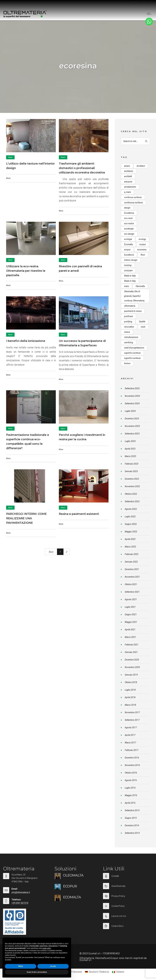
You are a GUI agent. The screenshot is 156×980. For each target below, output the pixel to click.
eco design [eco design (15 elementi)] (129, 234)
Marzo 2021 (130, 637)
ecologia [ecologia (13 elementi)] (128, 239)
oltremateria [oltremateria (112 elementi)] (130, 306)
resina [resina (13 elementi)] (127, 332)
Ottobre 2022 (131, 494)
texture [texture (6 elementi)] (127, 363)
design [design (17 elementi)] (127, 208)
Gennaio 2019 (131, 675)
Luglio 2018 (130, 690)
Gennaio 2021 (131, 652)
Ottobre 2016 (131, 773)
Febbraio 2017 (132, 750)
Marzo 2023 (130, 456)
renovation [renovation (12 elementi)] (129, 327)
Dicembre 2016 (132, 758)
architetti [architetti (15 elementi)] (128, 176)
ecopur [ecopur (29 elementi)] (143, 244)
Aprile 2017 (130, 735)
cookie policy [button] (47, 948)
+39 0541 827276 (20, 903)
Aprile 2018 (130, 697)
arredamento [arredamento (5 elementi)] (130, 187)
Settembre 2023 (132, 434)
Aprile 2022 (130, 539)
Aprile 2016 (130, 803)
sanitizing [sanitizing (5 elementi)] (129, 342)
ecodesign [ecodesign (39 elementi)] (129, 229)
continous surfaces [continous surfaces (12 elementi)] (133, 197)
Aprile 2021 (130, 630)
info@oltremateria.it (21, 892)
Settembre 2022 (132, 501)
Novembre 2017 (132, 712)
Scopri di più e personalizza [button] (37, 972)
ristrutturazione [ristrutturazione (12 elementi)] (131, 337)
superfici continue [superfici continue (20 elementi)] (132, 358)
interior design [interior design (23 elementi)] (131, 260)
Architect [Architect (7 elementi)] (141, 166)
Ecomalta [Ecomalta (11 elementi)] (128, 244)
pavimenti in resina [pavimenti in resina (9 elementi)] (133, 311)
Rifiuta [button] (20, 966)
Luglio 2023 (130, 441)
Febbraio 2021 (132, 645)
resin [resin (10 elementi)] (143, 327)
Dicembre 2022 (132, 479)
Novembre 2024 (132, 396)
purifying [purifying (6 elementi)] (128, 322)
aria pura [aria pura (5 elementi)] (128, 182)
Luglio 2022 (130, 517)
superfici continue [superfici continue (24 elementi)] (132, 353)
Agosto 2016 (131, 780)
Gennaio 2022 (131, 562)
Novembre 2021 (132, 577)
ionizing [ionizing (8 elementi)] (128, 265)
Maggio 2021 (131, 622)
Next (51, 552)
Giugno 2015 (131, 818)
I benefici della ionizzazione (26, 341)
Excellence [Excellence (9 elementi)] (129, 255)
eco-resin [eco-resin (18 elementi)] (128, 218)
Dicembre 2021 (132, 569)
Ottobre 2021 (131, 584)
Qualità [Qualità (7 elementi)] (142, 322)
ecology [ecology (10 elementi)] (142, 239)
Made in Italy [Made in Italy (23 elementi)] (130, 281)
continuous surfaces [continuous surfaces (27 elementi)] (133, 203)
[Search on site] (135, 141)
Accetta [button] (53, 966)
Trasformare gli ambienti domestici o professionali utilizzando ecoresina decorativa (82, 168)
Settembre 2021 (132, 592)
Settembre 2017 (132, 720)
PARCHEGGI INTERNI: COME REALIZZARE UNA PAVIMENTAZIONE (26, 518)
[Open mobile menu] (150, 14)
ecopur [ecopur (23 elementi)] (127, 250)
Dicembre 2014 (132, 825)
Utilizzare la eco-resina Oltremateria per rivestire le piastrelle (26, 271)
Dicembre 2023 (132, 419)
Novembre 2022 (132, 486)
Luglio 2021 (130, 607)
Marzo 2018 (130, 705)
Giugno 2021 (131, 614)
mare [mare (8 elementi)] (127, 286)
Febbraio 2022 (132, 554)
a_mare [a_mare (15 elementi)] (127, 192)
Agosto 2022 (131, 509)
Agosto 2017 (131, 728)
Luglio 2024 (130, 411)
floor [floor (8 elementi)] (143, 255)
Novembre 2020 (132, 667)
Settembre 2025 (132, 388)
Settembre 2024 (132, 404)
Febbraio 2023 (132, 464)
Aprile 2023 (130, 449)
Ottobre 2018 (131, 682)
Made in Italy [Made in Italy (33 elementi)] (130, 276)
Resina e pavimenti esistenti (79, 514)
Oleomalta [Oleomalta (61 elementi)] (140, 286)
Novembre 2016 (132, 765)
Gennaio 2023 (131, 471)
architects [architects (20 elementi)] (129, 171)
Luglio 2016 (130, 788)
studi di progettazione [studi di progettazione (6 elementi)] (134, 348)
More (8, 178)
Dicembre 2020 (132, 660)
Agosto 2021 (131, 599)
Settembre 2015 (132, 810)
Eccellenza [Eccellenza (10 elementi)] (129, 213)
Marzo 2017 (130, 743)
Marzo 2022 (130, 547)
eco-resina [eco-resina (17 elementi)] (129, 223)
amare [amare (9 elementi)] (127, 166)
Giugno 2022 (131, 524)
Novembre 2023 (132, 426)
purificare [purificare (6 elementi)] (128, 316)
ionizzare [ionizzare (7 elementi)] (128, 270)
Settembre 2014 (132, 833)
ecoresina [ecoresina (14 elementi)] (142, 250)
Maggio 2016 (131, 795)
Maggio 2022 (131, 532)
